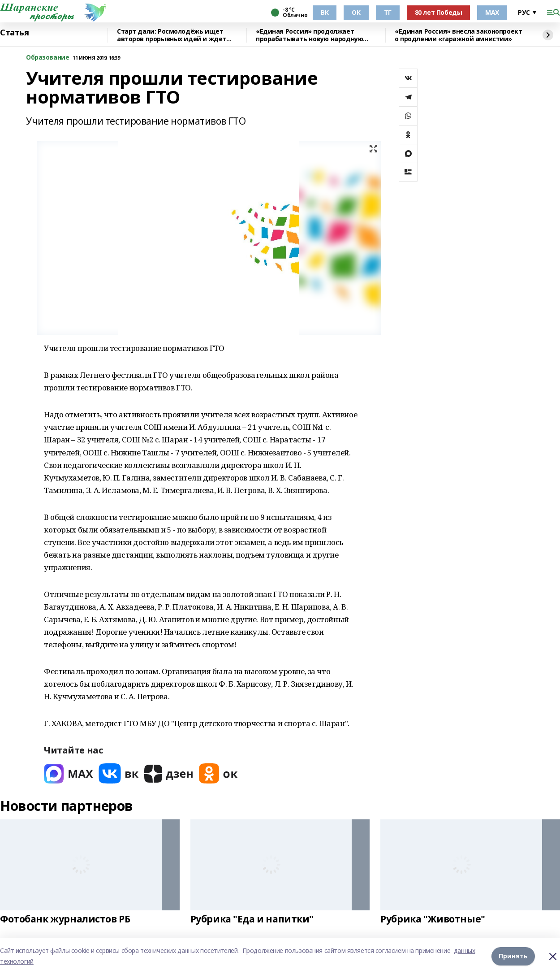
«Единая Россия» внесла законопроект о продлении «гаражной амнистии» (458, 35)
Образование (47, 58)
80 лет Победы (439, 12)
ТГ (388, 12)
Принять (513, 956)
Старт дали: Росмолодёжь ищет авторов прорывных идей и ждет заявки (172, 35)
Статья (14, 33)
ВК (325, 12)
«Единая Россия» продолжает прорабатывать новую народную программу (309, 35)
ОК (356, 12)
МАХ (492, 12)
